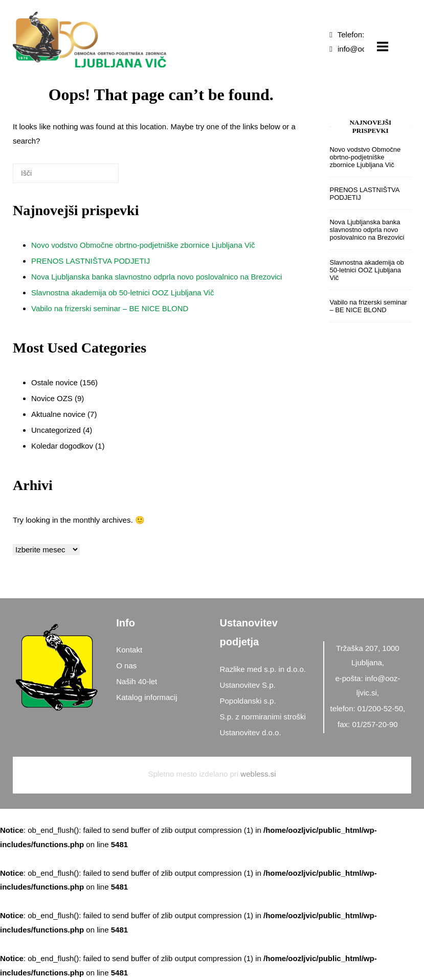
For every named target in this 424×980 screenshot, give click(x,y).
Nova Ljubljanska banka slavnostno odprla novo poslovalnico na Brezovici (157, 277)
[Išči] (96, 177)
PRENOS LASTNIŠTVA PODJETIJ (91, 261)
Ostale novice (54, 382)
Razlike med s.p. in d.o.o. (263, 669)
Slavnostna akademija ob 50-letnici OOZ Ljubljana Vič (122, 293)
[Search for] (66, 173)
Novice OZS (52, 398)
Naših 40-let (137, 681)
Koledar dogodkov (62, 446)
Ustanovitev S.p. (248, 685)
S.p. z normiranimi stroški (263, 717)
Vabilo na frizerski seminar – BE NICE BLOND (110, 308)
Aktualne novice (58, 414)
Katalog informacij (147, 697)
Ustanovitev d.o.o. (251, 732)
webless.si (258, 774)
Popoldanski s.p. (248, 701)
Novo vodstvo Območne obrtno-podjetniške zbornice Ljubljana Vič (143, 245)
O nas (126, 666)
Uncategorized (56, 430)
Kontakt (129, 650)
